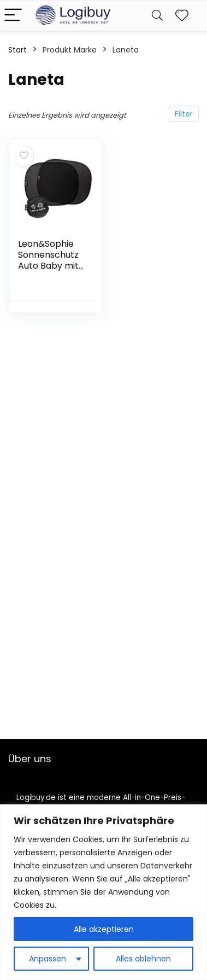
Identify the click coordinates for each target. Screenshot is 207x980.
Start (17, 50)
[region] (104, 892)
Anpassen (48, 959)
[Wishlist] (182, 16)
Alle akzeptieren (104, 929)
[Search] (157, 16)
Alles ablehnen (143, 959)
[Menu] (13, 16)
